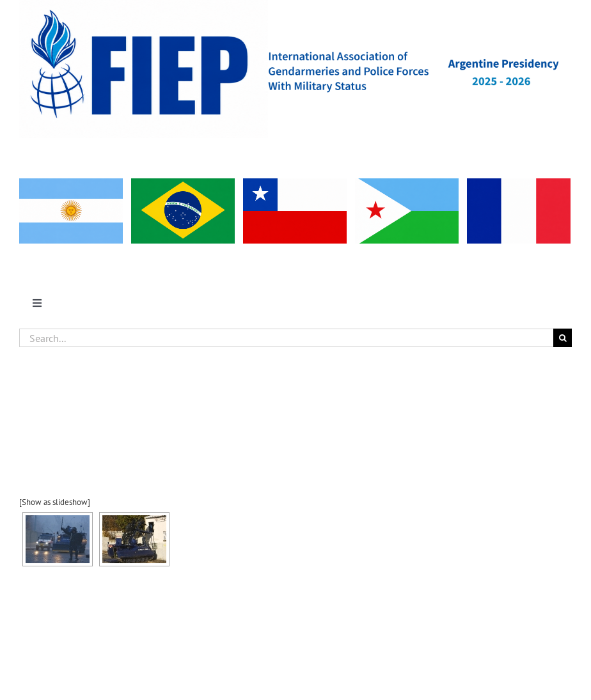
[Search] (563, 338)
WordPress (436, 659)
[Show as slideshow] (55, 502)
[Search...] (286, 338)
